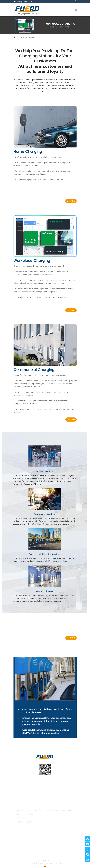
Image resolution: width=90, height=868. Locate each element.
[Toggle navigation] (76, 10)
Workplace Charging (32, 261)
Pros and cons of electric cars (28, 848)
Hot (40, 861)
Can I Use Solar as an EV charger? (30, 844)
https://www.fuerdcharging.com (30, 830)
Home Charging (28, 152)
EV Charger (21, 788)
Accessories (21, 796)
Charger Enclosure (23, 792)
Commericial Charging (34, 370)
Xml (45, 861)
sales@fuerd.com (24, 2)
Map (49, 861)
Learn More (71, 201)
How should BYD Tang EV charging (30, 852)
